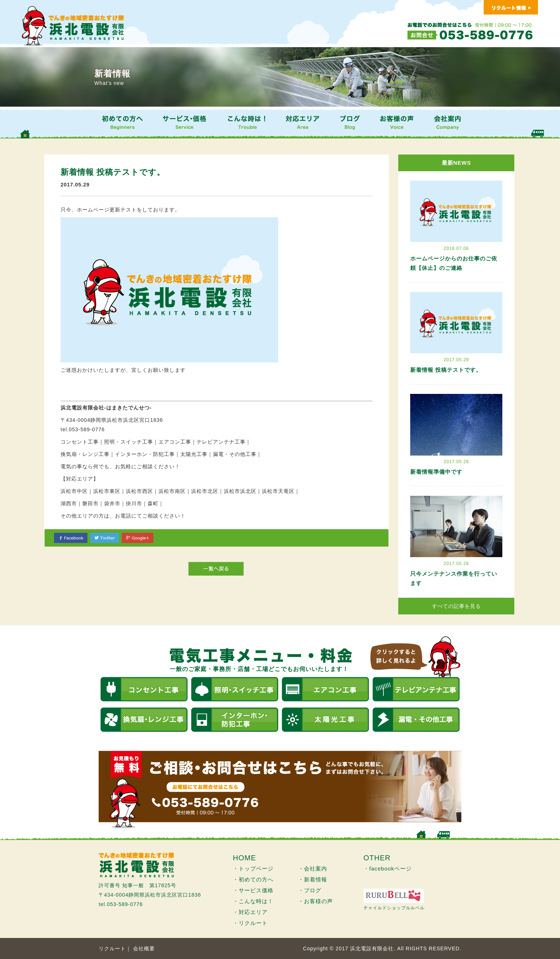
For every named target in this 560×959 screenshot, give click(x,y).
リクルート (253, 923)
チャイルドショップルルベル (394, 908)
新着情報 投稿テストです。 (446, 370)
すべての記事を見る (456, 606)
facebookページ (390, 869)
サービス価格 (256, 890)
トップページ (256, 869)
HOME (244, 858)
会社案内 (316, 869)
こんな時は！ (256, 901)
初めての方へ (256, 879)
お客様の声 (318, 901)
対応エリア (253, 912)
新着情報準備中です (436, 472)
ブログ (313, 890)
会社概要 (144, 948)
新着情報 (316, 879)
